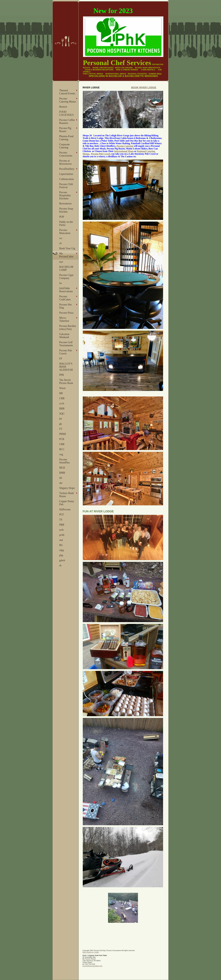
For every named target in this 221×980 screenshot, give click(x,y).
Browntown (65, 204)
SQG (62, 414)
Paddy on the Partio (66, 223)
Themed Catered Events (67, 92)
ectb (61, 530)
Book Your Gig (67, 248)
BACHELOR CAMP (66, 268)
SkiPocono (65, 509)
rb (60, 565)
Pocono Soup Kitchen (66, 210)
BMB (62, 473)
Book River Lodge (144, 88)
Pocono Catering (125, 146)
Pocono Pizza (66, 313)
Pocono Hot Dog (65, 306)
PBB (62, 525)
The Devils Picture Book (66, 382)
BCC (62, 449)
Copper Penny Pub (67, 503)
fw (61, 283)
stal (61, 540)
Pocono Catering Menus (68, 100)
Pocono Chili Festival (66, 186)
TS (61, 520)
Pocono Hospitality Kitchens (65, 195)
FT (61, 429)
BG (61, 545)
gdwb (62, 560)
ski (61, 483)
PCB (62, 439)
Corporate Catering (64, 146)
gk (61, 424)
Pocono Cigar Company (66, 277)
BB (61, 393)
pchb (62, 535)
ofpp (62, 550)
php (61, 555)
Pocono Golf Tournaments (66, 344)
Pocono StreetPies (64, 461)
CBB (62, 398)
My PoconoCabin (66, 255)
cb (60, 243)
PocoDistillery (67, 169)
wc (61, 238)
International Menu (124, 151)
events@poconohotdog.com (92, 966)
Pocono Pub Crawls (66, 352)
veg (61, 454)
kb (61, 419)
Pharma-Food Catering (66, 138)
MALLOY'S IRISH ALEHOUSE (66, 367)
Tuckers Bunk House (67, 495)
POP (62, 217)
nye (61, 262)
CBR (62, 444)
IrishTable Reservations (66, 290)
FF (61, 359)
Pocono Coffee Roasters (67, 121)
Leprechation (66, 174)
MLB (62, 468)
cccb (62, 403)
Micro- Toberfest (64, 319)
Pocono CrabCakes (65, 298)
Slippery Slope (67, 488)
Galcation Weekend (64, 336)
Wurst (62, 388)
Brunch (63, 107)
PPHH (63, 434)
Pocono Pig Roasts (65, 130)
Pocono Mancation (65, 232)
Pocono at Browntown (65, 162)
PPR (62, 375)
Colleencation (67, 179)
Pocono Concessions (66, 154)
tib (61, 478)
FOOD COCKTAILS (67, 113)
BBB (62, 409)
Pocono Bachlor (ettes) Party (68, 328)
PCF (62, 515)
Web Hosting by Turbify (91, 952)
